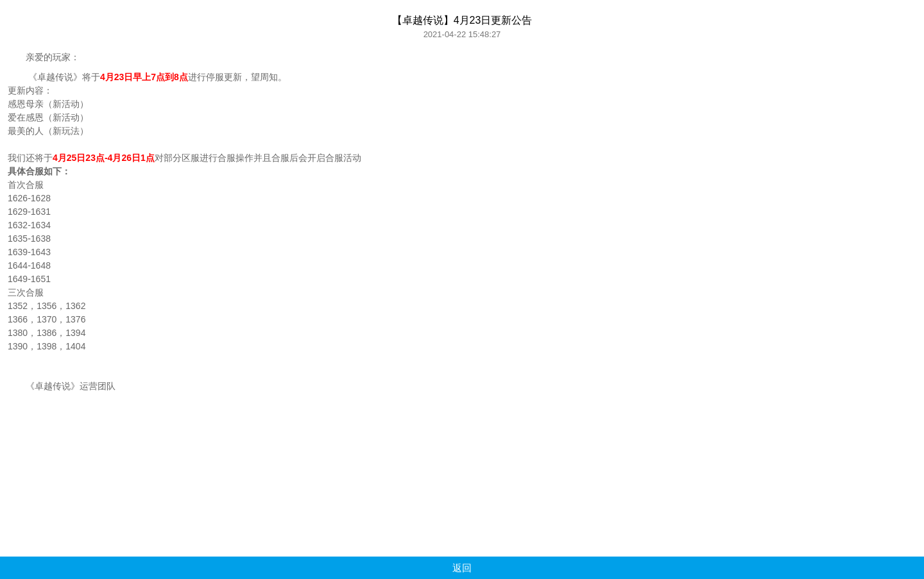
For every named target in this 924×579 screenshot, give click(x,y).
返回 (462, 568)
